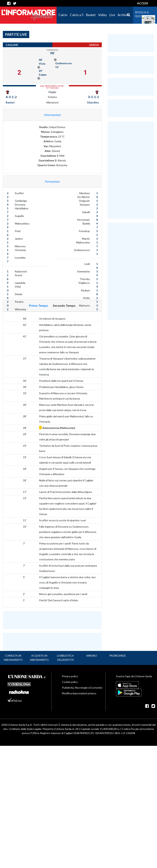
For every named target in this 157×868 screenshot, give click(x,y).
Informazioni (52, 115)
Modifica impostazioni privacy (79, 693)
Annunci (92, 656)
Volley (103, 15)
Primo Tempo (39, 305)
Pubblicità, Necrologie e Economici (82, 688)
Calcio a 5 (77, 15)
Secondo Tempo (64, 305)
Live (112, 15)
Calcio (63, 15)
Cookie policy (70, 682)
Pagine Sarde (118, 656)
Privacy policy (70, 676)
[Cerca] (129, 15)
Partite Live (16, 34)
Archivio (123, 15)
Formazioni (52, 181)
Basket (91, 15)
